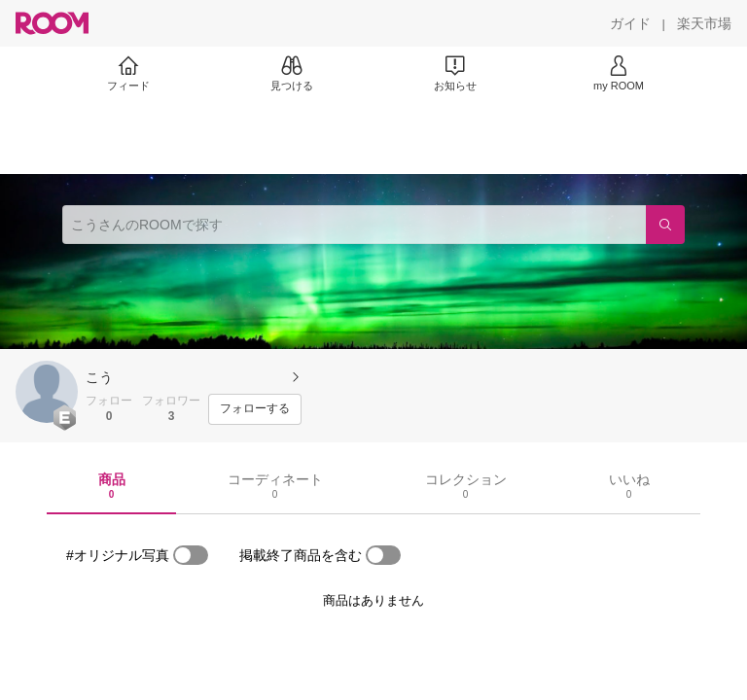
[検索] (665, 225)
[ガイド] (630, 23)
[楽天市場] (704, 23)
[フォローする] (255, 409)
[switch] (191, 555)
